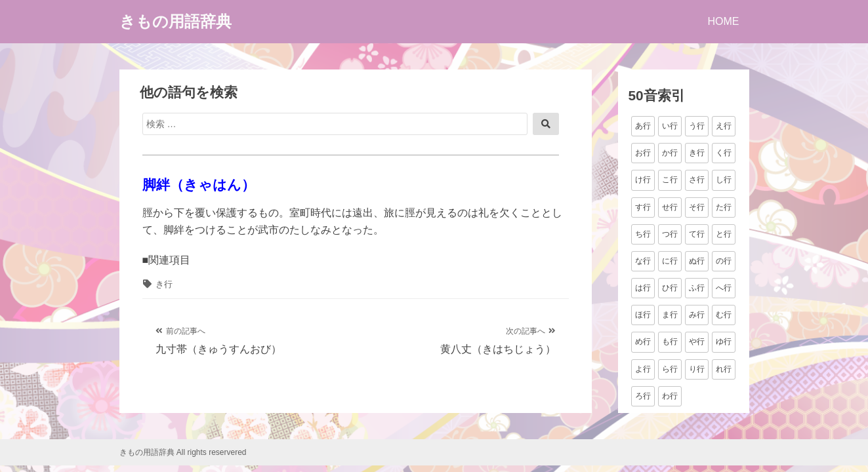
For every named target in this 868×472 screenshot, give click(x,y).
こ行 (670, 180)
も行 (670, 342)
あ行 (643, 126)
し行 (724, 180)
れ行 (724, 369)
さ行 (697, 180)
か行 (670, 153)
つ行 (670, 234)
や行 (697, 342)
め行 (643, 342)
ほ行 (643, 315)
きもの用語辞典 (176, 21)
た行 (724, 207)
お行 (643, 153)
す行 (643, 207)
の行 (724, 261)
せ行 (670, 207)
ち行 (643, 234)
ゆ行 (724, 342)
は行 (643, 288)
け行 (643, 180)
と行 (724, 234)
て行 (697, 234)
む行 (724, 315)
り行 (697, 369)
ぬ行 (697, 261)
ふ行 (697, 288)
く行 (724, 153)
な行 (643, 261)
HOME (724, 21)
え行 (724, 126)
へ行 (724, 288)
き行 (164, 284)
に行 (670, 261)
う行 (697, 126)
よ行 (643, 369)
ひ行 (670, 288)
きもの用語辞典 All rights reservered (183, 452)
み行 (697, 315)
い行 (670, 126)
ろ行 (643, 396)
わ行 (670, 396)
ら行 (670, 369)
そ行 (697, 207)
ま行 (670, 315)
